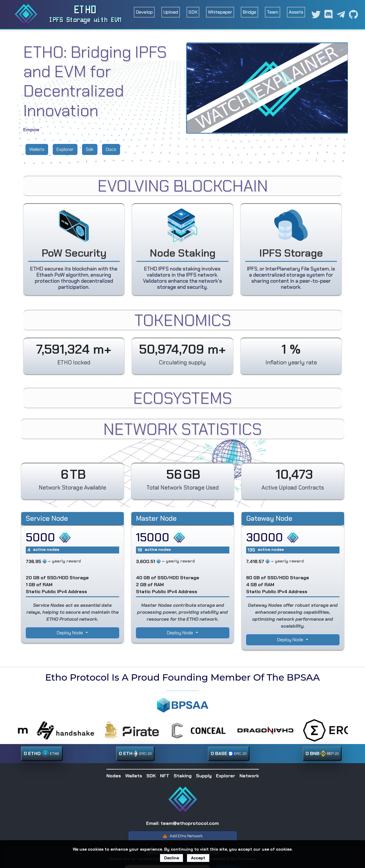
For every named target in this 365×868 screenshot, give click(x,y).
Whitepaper (220, 12)
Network (249, 776)
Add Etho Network (182, 836)
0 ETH (135, 754)
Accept (198, 858)
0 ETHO (42, 754)
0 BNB (322, 754)
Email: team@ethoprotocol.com (182, 823)
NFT (165, 776)
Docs (111, 149)
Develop (144, 12)
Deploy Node (70, 633)
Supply (204, 776)
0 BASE (229, 754)
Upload (171, 12)
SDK (193, 12)
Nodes (114, 776)
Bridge (249, 12)
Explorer (65, 149)
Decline (171, 858)
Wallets (37, 149)
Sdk (90, 149)
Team (273, 12)
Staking (183, 776)
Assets (296, 12)
